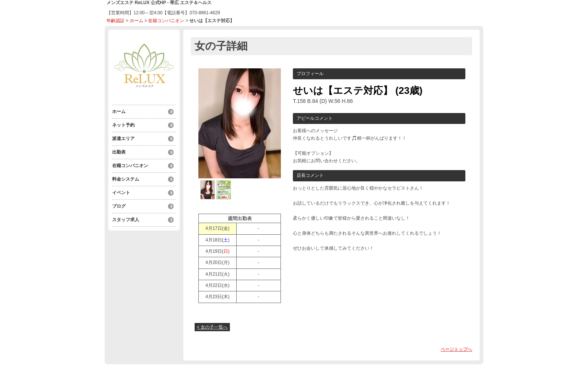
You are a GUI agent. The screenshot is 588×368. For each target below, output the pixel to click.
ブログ (119, 206)
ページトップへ (456, 349)
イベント (121, 193)
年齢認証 (115, 21)
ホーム (136, 21)
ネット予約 (123, 125)
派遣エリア (123, 139)
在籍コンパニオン (166, 21)
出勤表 (119, 152)
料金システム (126, 179)
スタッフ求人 (126, 220)
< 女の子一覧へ (212, 327)
